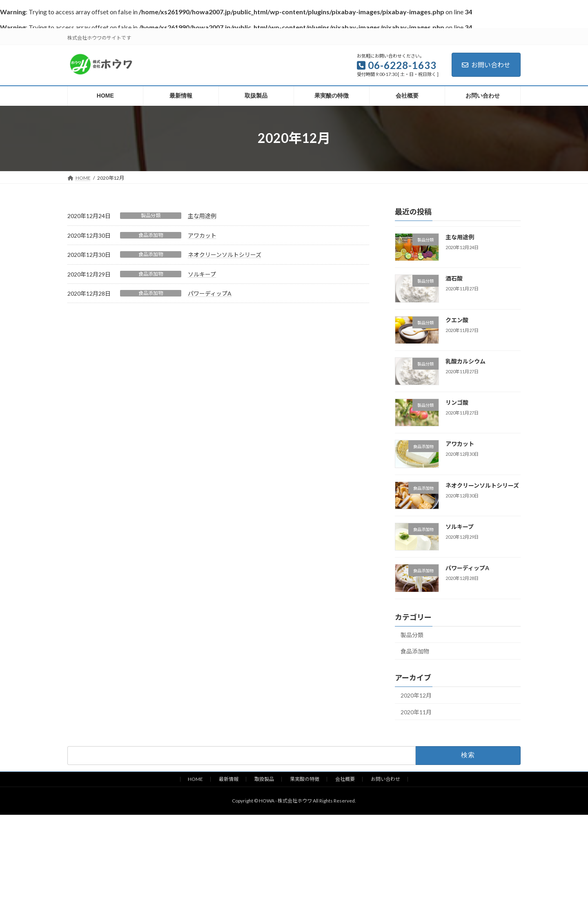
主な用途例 (202, 216)
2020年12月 (416, 695)
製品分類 (151, 215)
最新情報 (229, 779)
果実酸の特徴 (305, 779)
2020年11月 (416, 712)
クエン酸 (457, 320)
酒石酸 (454, 278)
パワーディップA (210, 293)
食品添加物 (151, 235)
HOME (195, 779)
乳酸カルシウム (465, 361)
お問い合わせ (486, 65)
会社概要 (345, 779)
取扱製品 (264, 779)
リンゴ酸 (457, 402)
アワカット (202, 235)
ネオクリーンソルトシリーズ (225, 255)
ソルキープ (202, 274)
